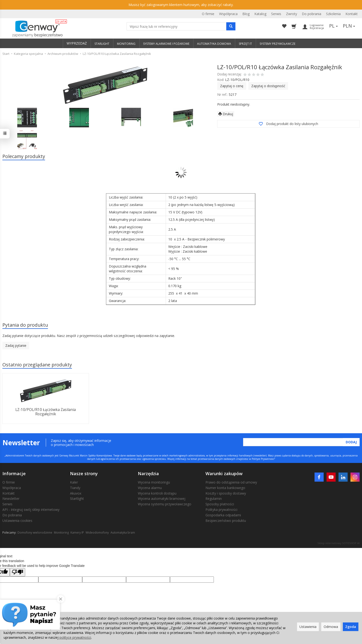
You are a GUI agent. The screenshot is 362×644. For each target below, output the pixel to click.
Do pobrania (312, 14)
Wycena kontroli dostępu (157, 493)
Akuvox (76, 493)
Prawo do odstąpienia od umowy (231, 482)
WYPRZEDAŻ (77, 43)
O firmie (208, 14)
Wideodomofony (97, 533)
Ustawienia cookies (17, 521)
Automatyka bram (123, 533)
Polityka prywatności (221, 510)
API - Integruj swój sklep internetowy (31, 510)
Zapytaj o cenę (232, 86)
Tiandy (75, 488)
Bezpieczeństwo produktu (226, 521)
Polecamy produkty (24, 156)
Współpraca (228, 14)
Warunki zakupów (224, 473)
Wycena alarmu (150, 488)
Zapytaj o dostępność (268, 86)
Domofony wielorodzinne (35, 533)
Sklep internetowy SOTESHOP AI (339, 543)
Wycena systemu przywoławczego (165, 504)
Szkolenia (333, 14)
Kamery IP (77, 533)
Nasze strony (84, 473)
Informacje (14, 473)
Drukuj (226, 114)
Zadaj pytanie (16, 345)
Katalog (260, 14)
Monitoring (61, 533)
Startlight (77, 499)
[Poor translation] (18, 572)
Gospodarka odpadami (223, 515)
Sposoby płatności (220, 504)
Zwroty (292, 14)
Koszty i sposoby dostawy (226, 493)
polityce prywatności (75, 637)
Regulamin (214, 499)
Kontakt (352, 14)
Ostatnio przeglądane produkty (37, 365)
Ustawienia (308, 627)
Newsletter (11, 499)
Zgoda (351, 627)
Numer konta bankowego (225, 488)
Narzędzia (148, 473)
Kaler (74, 482)
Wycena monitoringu (154, 482)
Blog (246, 14)
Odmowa (331, 627)
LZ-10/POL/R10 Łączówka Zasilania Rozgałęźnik (46, 412)
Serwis (276, 14)
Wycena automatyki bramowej (162, 499)
